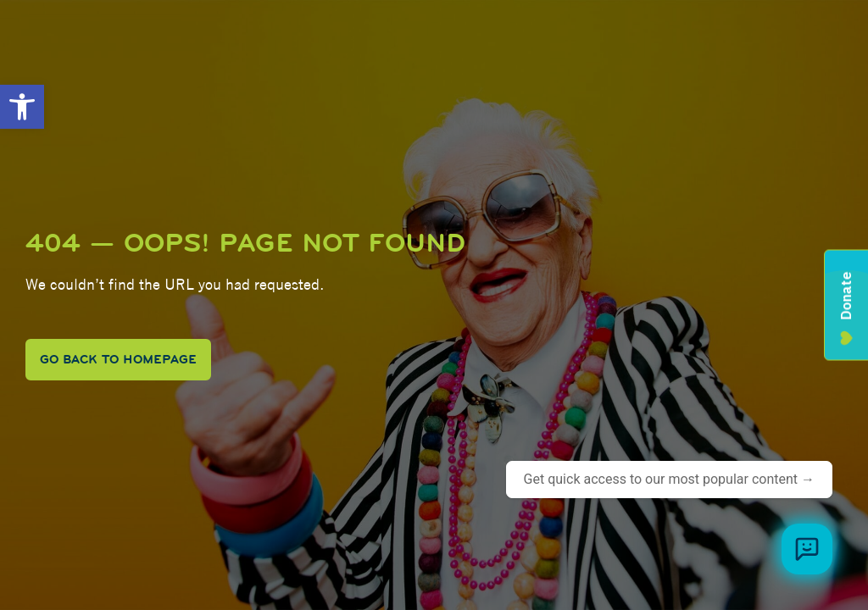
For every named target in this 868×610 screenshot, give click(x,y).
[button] (22, 107)
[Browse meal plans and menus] (807, 549)
